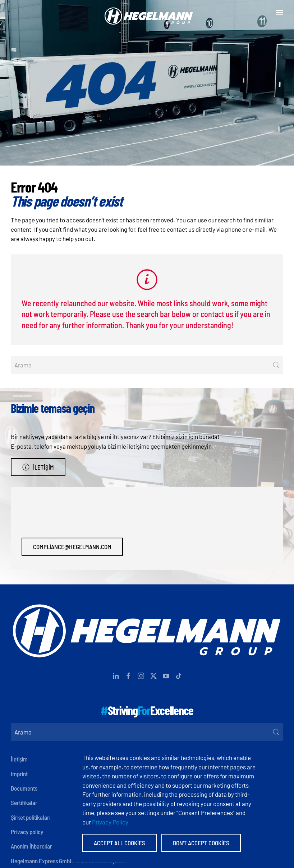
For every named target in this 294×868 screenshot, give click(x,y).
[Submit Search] (276, 365)
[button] (280, 13)
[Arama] (147, 365)
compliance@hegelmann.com (72, 547)
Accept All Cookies (120, 843)
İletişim (38, 467)
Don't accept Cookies (201, 843)
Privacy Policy (110, 822)
